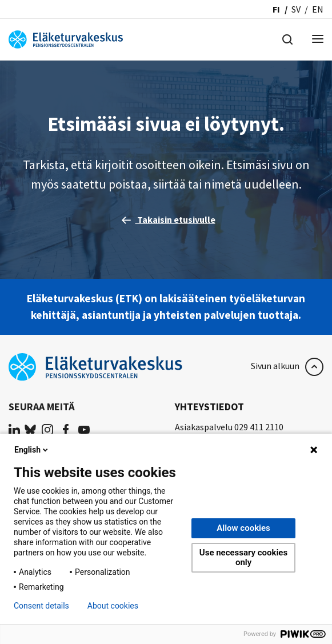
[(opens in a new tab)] (14, 429)
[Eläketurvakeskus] (66, 38)
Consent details (41, 606)
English (32, 450)
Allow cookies (243, 528)
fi (276, 9)
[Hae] (287, 38)
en (318, 9)
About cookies (113, 606)
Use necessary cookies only (243, 557)
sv (296, 9)
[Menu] (318, 40)
